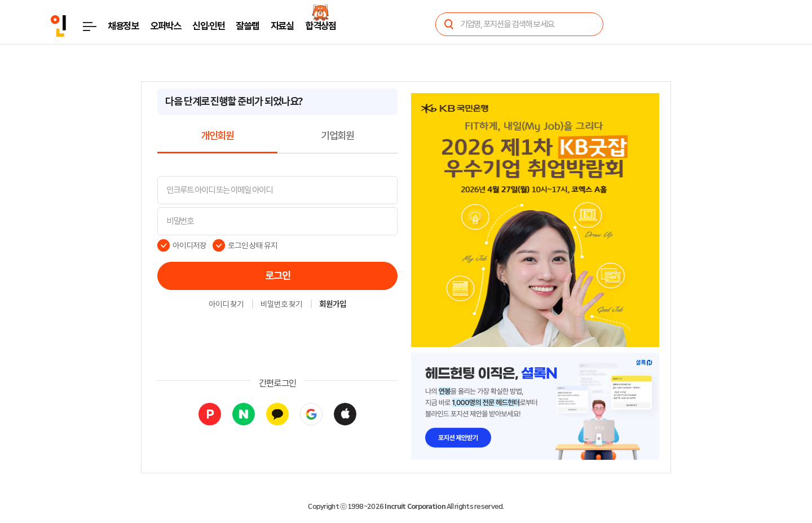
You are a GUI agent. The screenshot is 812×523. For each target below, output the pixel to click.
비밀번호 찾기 (281, 305)
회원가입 (333, 305)
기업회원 (337, 136)
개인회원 (217, 136)
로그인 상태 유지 (253, 245)
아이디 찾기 (226, 305)
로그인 (278, 276)
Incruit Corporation (415, 507)
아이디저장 (189, 245)
